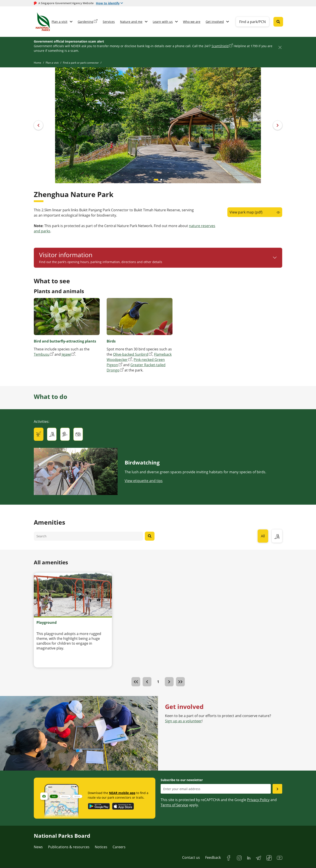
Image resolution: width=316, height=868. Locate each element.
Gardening (85, 22)
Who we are (192, 22)
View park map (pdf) (246, 212)
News (38, 847)
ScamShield (220, 46)
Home (38, 63)
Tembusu (42, 354)
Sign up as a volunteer (183, 721)
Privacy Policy (258, 800)
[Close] (280, 47)
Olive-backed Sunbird (131, 354)
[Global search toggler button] (278, 22)
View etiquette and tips (144, 481)
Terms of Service (174, 805)
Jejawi (66, 354)
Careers (119, 847)
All (263, 536)
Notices (101, 847)
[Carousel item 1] (161, 180)
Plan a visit (59, 22)
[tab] (39, 434)
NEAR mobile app (122, 793)
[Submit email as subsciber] (277, 789)
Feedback (213, 857)
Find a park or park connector (81, 63)
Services (109, 22)
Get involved (215, 22)
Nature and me (131, 22)
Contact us (191, 857)
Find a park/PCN (252, 22)
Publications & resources (69, 847)
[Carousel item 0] (156, 180)
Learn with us (163, 22)
